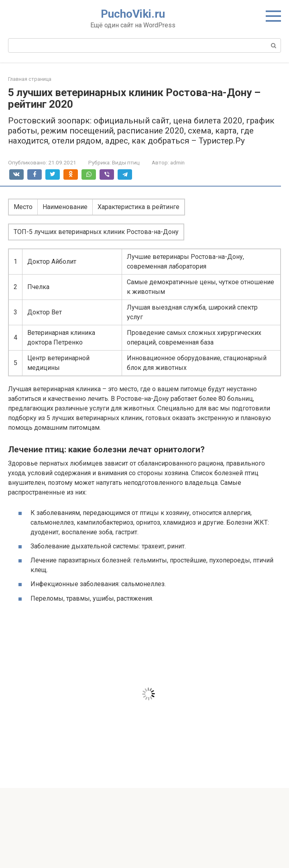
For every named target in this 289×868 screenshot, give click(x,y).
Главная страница (30, 79)
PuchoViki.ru (133, 14)
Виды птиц (126, 162)
